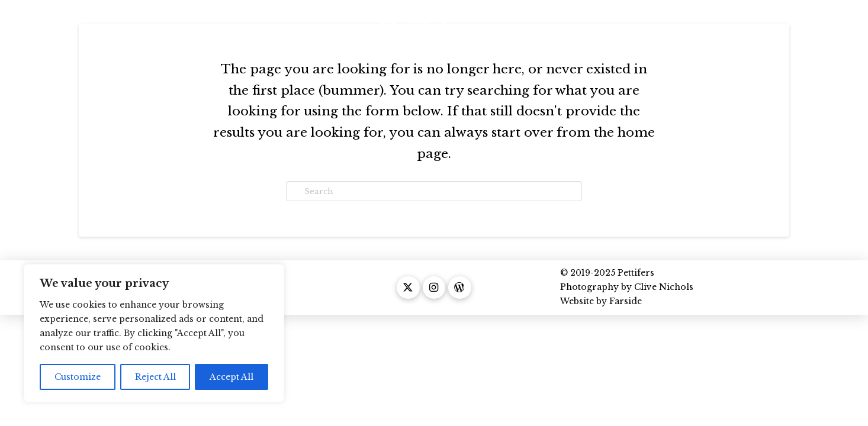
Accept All (232, 377)
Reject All (155, 377)
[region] (154, 333)
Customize (78, 377)
